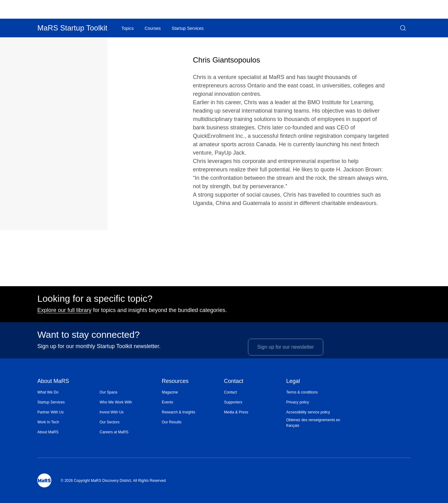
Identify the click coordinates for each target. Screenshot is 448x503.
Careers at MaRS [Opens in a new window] (114, 432)
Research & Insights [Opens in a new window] (178, 412)
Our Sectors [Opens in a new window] (110, 422)
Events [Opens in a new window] (168, 402)
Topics (128, 28)
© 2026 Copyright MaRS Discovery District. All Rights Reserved (113, 481)
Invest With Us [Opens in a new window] (112, 412)
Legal (293, 382)
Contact (234, 382)
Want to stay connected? (89, 337)
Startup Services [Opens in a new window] (51, 402)
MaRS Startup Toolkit (72, 28)
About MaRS (53, 382)
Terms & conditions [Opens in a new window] (302, 392)
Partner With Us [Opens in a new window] (51, 412)
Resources (175, 382)
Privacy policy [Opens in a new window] (298, 402)
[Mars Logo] (44, 480)
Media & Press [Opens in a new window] (236, 412)
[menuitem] (68, 392)
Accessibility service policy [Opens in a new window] (308, 412)
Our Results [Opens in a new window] (172, 422)
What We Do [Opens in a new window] (48, 392)
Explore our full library (64, 313)
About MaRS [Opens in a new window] (48, 432)
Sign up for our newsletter (286, 353)
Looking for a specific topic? (95, 301)
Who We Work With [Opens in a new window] (116, 402)
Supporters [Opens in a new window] (233, 402)
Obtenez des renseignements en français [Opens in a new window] (313, 423)
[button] (403, 28)
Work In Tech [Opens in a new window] (48, 422)
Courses (153, 28)
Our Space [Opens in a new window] (108, 392)
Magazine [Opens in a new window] (170, 392)
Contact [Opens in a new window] (230, 392)
